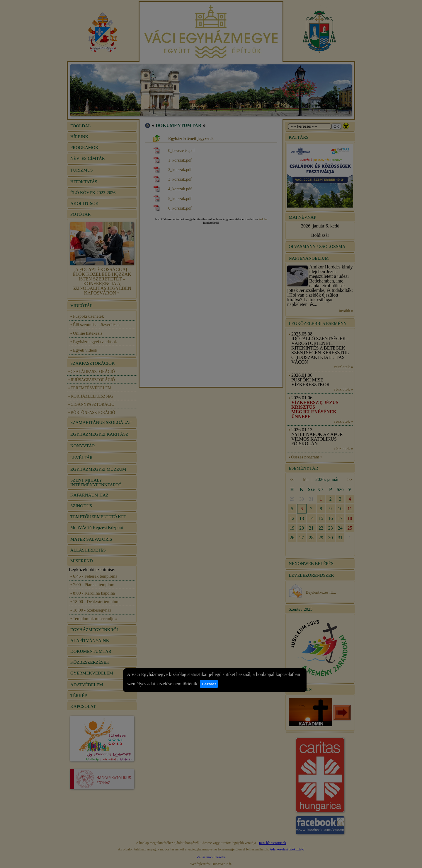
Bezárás (209, 684)
